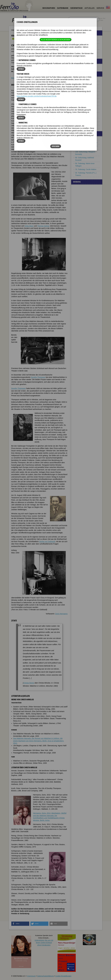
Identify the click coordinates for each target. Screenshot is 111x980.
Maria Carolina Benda (83, 86)
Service (100, 8)
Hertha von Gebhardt (47, 542)
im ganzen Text (100, 18)
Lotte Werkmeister (82, 123)
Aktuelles (89, 8)
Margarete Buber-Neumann (86, 90)
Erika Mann (29, 226)
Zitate (22, 78)
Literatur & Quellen (32, 78)
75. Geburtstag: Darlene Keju (86, 142)
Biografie (15, 78)
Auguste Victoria (81, 79)
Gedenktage (76, 8)
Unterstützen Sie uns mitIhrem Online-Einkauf (44, 943)
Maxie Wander (81, 120)
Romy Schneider (54, 98)
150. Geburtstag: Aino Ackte (86, 139)
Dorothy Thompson (38, 377)
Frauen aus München (83, 38)
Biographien (49, 8)
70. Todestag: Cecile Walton (86, 169)
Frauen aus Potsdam (33, 30)
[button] (20, 924)
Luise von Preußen (82, 107)
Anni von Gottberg (82, 93)
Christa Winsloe (81, 127)
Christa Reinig (29, 683)
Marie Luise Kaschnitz (84, 100)
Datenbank (63, 8)
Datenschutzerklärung (45, 976)
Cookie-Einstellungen (63, 976)
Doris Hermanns (61, 614)
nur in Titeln (99, 20)
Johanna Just (80, 97)
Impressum (31, 976)
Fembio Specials (17, 30)
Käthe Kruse (80, 104)
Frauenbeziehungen (83, 55)
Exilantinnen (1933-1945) (85, 51)
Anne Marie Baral (82, 83)
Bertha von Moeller (82, 111)
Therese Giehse (27, 100)
